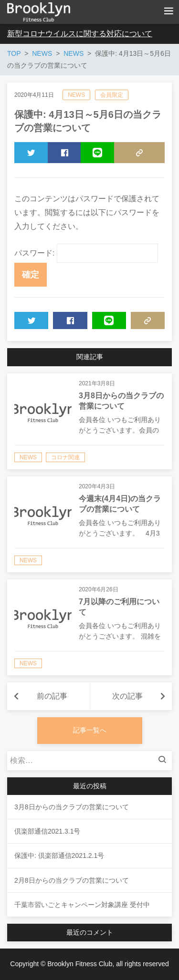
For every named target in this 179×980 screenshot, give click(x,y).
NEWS (76, 95)
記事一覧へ (90, 730)
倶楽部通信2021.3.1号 (47, 831)
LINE (91, 155)
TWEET (31, 155)
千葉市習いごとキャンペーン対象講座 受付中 (82, 905)
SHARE (64, 155)
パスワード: (86, 253)
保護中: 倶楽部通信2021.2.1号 (59, 856)
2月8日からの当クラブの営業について (72, 880)
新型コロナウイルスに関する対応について (80, 34)
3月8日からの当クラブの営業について (72, 807)
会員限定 (112, 95)
